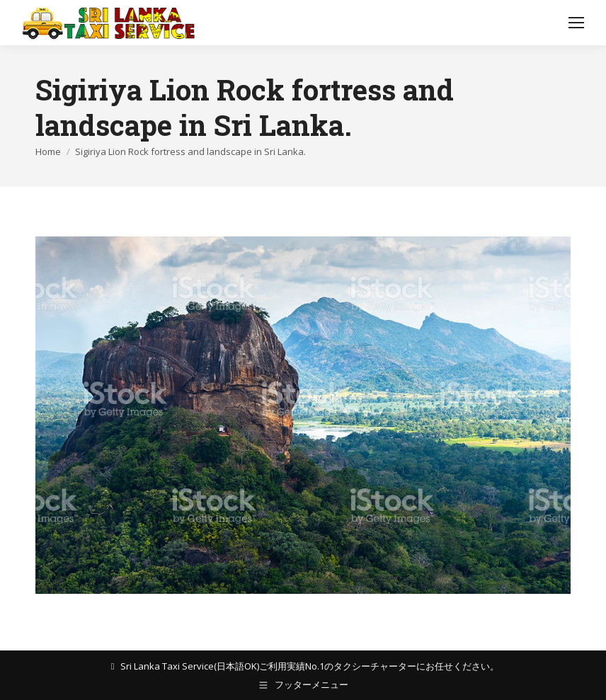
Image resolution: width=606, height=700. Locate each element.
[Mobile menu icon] (576, 23)
